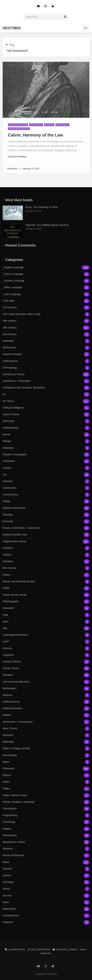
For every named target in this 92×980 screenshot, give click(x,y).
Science (46, 875)
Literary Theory (46, 668)
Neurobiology (46, 755)
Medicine (46, 695)
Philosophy (46, 769)
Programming (46, 815)
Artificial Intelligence (46, 408)
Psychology (46, 822)
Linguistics (46, 655)
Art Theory (46, 401)
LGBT (46, 642)
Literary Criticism (46, 662)
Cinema (46, 468)
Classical (46, 481)
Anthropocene (46, 361)
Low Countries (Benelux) (46, 682)
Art (46, 394)
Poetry (46, 782)
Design (46, 501)
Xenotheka (12, 169)
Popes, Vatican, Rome (46, 795)
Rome (46, 862)
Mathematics (46, 688)
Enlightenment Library (46, 541)
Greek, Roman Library (46, 595)
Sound (46, 889)
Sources (46, 896)
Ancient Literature (46, 354)
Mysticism (46, 735)
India (46, 615)
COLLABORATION (39, 949)
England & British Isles (46, 535)
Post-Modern (46, 809)
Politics (46, 789)
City (46, 475)
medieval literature (46, 708)
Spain (46, 902)
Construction (46, 488)
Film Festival (46, 568)
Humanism (46, 608)
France (46, 575)
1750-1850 (46, 301)
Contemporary (46, 495)
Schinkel (46, 869)
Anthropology (46, 368)
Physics (46, 775)
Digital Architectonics (46, 508)
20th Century (46, 328)
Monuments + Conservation (46, 722)
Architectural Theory (46, 374)
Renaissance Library (19, 129)
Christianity (36, 125)
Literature (46, 675)
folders (83, 949)
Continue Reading (18, 157)
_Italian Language (46, 287)
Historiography (46, 601)
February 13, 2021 (31, 169)
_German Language (46, 281)
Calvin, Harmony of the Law (35, 135)
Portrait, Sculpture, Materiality (46, 802)
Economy (46, 521)
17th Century (46, 308)
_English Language (18, 125)
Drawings (46, 515)
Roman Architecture (46, 855)
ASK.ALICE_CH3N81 (65, 949)
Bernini (46, 435)
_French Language (46, 274)
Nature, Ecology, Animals (46, 748)
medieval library (46, 702)
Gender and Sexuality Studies (46, 582)
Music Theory (46, 728)
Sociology (46, 882)
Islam (46, 622)
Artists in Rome (46, 414)
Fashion (46, 555)
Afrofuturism (46, 348)
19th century (46, 321)
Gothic (46, 588)
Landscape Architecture (46, 635)
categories (46, 953)
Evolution (46, 548)
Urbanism (46, 922)
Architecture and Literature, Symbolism (46, 388)
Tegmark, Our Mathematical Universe (47, 225)
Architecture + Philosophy (46, 381)
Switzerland (46, 909)
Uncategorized (46, 916)
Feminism (46, 561)
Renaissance (62, 125)
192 (55, 112)
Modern (46, 715)
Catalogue (46, 448)
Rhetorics (46, 849)
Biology (46, 441)
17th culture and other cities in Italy (46, 314)
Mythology (46, 742)
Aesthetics (46, 341)
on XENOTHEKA (15, 949)
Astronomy (46, 421)
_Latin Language (46, 294)
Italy (46, 628)
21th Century (46, 334)
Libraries (46, 648)
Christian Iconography (46, 454)
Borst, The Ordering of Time (42, 207)
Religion (49, 125)
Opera (46, 762)
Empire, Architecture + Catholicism (46, 528)
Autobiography (46, 428)
